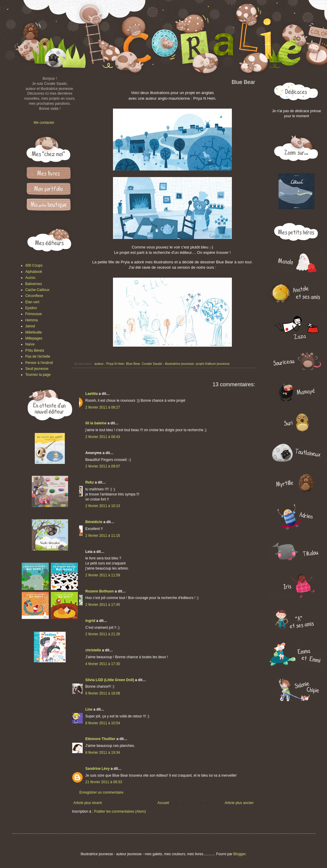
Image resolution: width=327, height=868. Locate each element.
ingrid (90, 621)
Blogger (239, 854)
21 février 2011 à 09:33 (104, 782)
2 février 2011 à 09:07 (103, 466)
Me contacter (44, 123)
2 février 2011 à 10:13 (103, 506)
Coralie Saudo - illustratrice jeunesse (168, 364)
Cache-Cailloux (37, 290)
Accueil (163, 803)
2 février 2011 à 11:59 (103, 575)
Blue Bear (133, 364)
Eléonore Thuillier (100, 739)
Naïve (30, 344)
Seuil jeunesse (37, 369)
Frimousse (34, 314)
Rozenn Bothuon (100, 591)
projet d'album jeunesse (213, 364)
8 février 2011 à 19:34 (103, 753)
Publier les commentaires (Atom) (120, 811)
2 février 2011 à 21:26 (103, 634)
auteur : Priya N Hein (109, 364)
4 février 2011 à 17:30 (103, 664)
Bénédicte (94, 522)
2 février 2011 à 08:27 (103, 407)
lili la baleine (96, 423)
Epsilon (31, 308)
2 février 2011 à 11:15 (103, 536)
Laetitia (92, 394)
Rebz (90, 482)
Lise (89, 709)
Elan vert (32, 302)
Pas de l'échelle (38, 356)
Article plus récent (88, 803)
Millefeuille (34, 332)
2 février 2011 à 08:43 (103, 437)
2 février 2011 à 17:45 (103, 605)
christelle (93, 650)
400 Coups (34, 265)
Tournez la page (38, 375)
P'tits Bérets (35, 351)
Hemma (32, 320)
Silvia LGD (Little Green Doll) (110, 680)
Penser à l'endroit (39, 363)
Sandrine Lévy (98, 769)
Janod (30, 326)
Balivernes (34, 284)
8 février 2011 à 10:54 (103, 723)
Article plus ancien (239, 803)
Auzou (30, 278)
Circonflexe (34, 296)
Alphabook (34, 272)
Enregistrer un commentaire (101, 792)
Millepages (34, 338)
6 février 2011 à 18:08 (103, 693)
